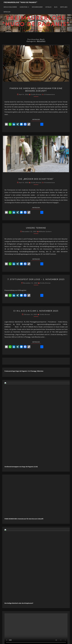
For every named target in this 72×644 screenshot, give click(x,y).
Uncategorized (10, 629)
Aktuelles (48, 7)
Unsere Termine (36, 228)
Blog (56, 7)
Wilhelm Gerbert (45, 231)
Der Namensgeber (37, 7)
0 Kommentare (49, 94)
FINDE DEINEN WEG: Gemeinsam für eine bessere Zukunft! (24, 506)
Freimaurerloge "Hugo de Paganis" (20, 2)
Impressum (7, 12)
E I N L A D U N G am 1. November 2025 (36, 311)
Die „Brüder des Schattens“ (36, 179)
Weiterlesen (37, 119)
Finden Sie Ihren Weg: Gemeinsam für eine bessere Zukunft (36, 89)
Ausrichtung (24, 7)
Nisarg (55, 640)
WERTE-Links (64, 7)
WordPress (41, 640)
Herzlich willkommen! (10, 7)
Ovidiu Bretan (36, 94)
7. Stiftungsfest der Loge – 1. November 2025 (36, 279)
